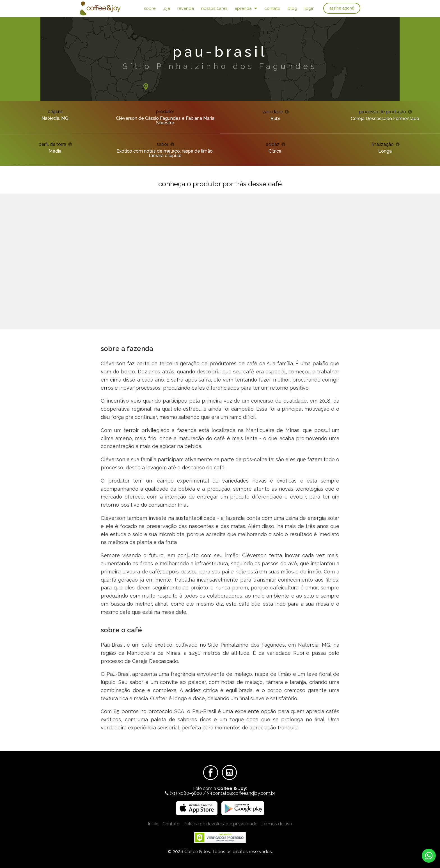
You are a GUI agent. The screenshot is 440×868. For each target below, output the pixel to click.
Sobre (150, 8)
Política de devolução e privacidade (220, 824)
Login (310, 8)
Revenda (186, 8)
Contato (272, 8)
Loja (166, 8)
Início (153, 824)
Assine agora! (342, 8)
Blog (292, 8)
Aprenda (246, 8)
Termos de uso (277, 824)
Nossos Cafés (214, 8)
